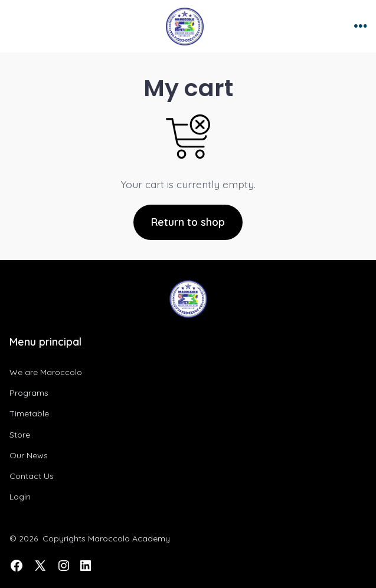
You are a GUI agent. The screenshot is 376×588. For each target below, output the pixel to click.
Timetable (29, 413)
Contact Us (32, 476)
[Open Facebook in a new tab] (17, 566)
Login (20, 497)
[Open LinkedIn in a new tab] (86, 566)
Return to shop (188, 222)
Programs (29, 393)
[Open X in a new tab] (40, 566)
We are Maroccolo (46, 372)
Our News (29, 455)
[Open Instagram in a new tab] (64, 566)
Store (20, 435)
